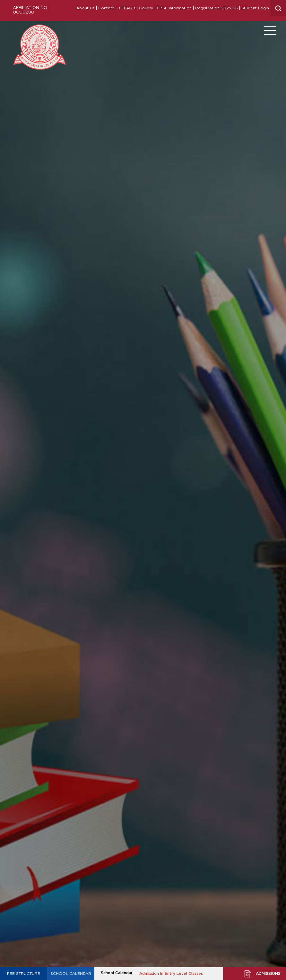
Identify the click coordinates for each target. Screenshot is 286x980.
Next (281, 493)
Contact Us (109, 8)
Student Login (255, 8)
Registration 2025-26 (217, 8)
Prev (5, 493)
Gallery (146, 8)
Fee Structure (24, 974)
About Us (86, 8)
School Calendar (71, 974)
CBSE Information (174, 8)
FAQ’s (130, 8)
